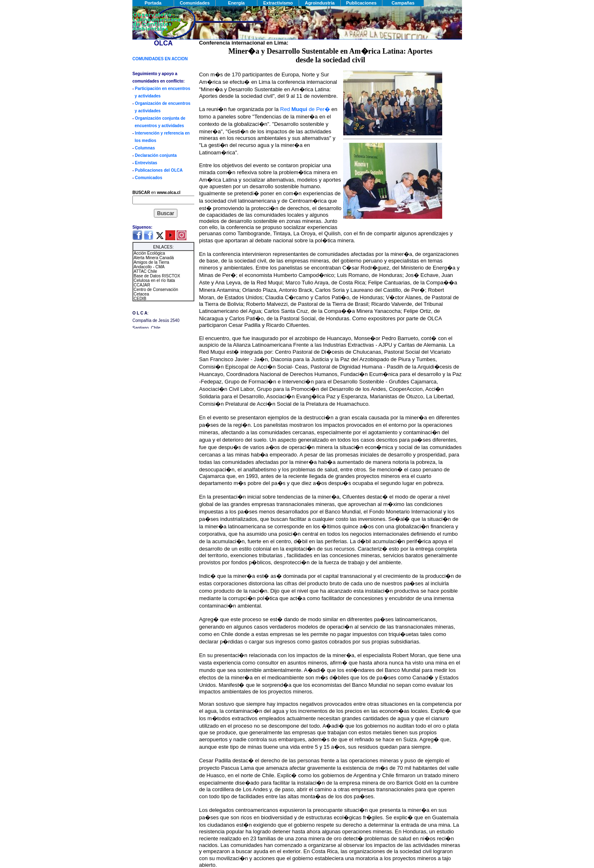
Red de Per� (305, 109)
